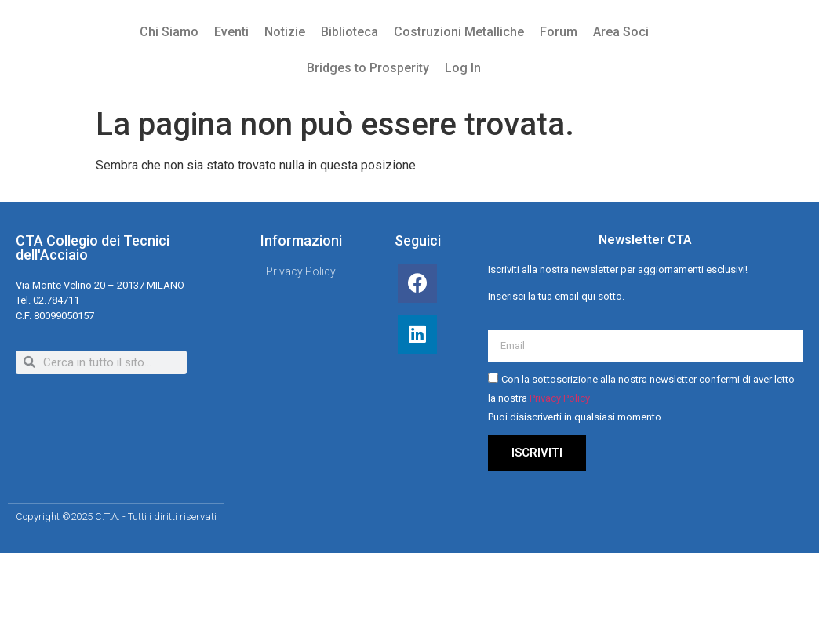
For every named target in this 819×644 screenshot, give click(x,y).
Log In (463, 68)
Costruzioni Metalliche (459, 32)
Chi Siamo (169, 32)
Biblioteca (349, 32)
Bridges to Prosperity (368, 68)
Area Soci (621, 32)
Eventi (231, 32)
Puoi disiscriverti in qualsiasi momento (575, 418)
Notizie (285, 32)
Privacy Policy (560, 399)
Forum (559, 32)
